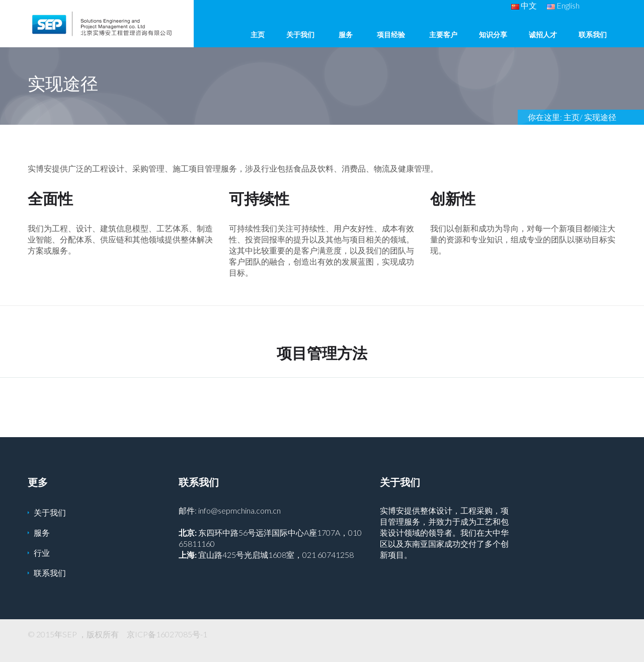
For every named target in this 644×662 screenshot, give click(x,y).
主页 (258, 34)
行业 (42, 553)
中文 (524, 5)
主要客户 (443, 34)
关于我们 (300, 34)
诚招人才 (543, 34)
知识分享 (493, 34)
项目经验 (391, 34)
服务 (346, 34)
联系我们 (593, 34)
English (563, 5)
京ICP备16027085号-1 (167, 634)
